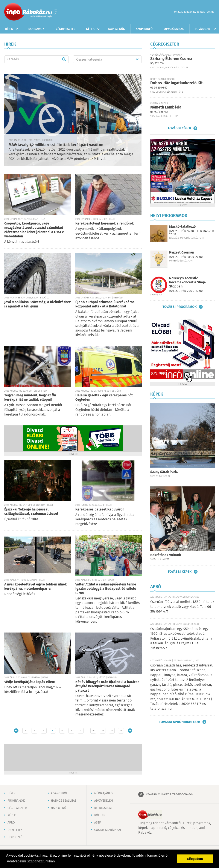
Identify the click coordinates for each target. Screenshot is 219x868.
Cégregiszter (66, 29)
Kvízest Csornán (182, 253)
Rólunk (100, 815)
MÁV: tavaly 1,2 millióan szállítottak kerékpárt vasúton (56, 145)
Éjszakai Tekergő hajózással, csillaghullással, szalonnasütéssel (31, 512)
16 (103, 731)
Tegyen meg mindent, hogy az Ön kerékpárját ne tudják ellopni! (30, 398)
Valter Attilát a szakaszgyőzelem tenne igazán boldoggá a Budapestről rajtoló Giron (106, 589)
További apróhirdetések (180, 722)
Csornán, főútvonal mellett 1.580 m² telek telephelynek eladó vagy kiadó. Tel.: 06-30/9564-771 (182, 607)
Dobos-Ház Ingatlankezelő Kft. (177, 83)
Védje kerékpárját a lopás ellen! (30, 682)
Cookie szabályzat (108, 830)
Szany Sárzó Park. (164, 472)
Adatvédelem (104, 801)
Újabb (16, 731)
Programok (36, 29)
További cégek (179, 128)
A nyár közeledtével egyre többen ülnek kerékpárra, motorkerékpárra (36, 587)
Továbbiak (203, 29)
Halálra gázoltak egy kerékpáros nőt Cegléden (104, 398)
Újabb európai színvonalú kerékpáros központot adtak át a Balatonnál (105, 304)
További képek (180, 572)
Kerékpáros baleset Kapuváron (100, 510)
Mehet (64, 59)
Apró (11, 823)
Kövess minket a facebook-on (169, 794)
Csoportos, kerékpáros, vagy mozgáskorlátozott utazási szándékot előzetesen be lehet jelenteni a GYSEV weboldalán (34, 230)
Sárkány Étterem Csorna (171, 59)
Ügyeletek (15, 830)
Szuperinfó (144, 29)
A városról (59, 793)
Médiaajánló (103, 793)
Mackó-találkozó (182, 227)
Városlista (56, 12)
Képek (90, 29)
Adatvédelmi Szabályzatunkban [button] (31, 861)
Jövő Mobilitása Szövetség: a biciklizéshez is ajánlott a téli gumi (37, 304)
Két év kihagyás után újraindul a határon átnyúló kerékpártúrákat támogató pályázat (107, 686)
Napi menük (117, 29)
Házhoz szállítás (64, 801)
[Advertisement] (73, 757)
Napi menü (59, 808)
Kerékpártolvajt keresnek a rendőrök (105, 224)
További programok (180, 307)
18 (121, 731)
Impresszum (103, 808)
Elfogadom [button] (195, 859)
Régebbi (130, 731)
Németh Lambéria (166, 107)
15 (93, 731)
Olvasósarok (174, 29)
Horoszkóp (16, 837)
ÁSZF (97, 823)
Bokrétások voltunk (166, 555)
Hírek (9, 29)
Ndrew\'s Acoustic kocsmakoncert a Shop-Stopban (188, 282)
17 (112, 731)
